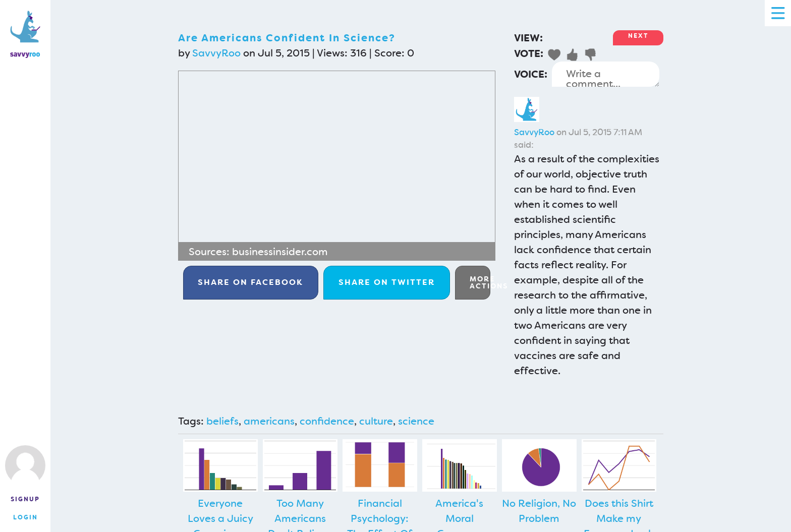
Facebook (250, 282)
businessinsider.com (280, 252)
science (416, 421)
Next (638, 36)
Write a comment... (606, 74)
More (480, 282)
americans (269, 421)
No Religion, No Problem (539, 511)
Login (25, 517)
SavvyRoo (216, 53)
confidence (327, 421)
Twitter (387, 282)
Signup (25, 499)
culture (376, 421)
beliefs (222, 421)
